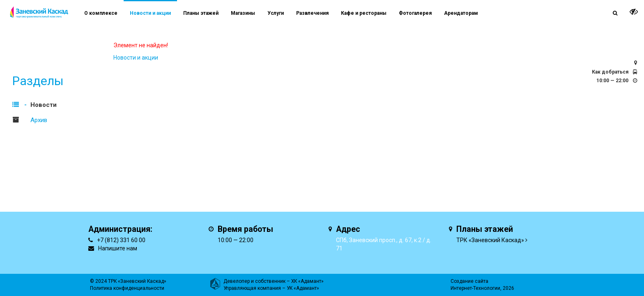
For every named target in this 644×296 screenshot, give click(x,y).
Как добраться (610, 72)
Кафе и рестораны (364, 13)
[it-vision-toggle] (634, 12)
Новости (44, 105)
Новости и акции (150, 13)
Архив (39, 120)
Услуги (276, 13)
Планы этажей (201, 13)
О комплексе (101, 13)
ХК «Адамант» (307, 281)
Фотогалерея (415, 13)
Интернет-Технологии (475, 288)
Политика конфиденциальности (127, 288)
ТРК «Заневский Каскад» (490, 240)
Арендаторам (461, 13)
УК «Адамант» (303, 288)
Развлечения (312, 13)
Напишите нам (118, 248)
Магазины (243, 13)
